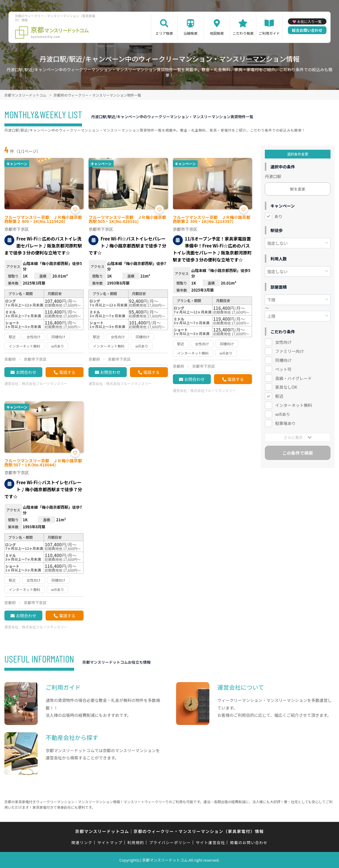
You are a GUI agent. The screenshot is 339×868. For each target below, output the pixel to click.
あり (278, 216)
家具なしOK (286, 387)
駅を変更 (298, 189)
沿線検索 (190, 33)
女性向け (283, 342)
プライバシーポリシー (170, 842)
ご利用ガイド (269, 33)
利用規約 (136, 842)
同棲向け (283, 360)
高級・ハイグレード (293, 378)
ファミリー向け (289, 351)
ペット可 (283, 369)
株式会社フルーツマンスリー (45, 383)
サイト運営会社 (210, 842)
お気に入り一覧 (309, 21)
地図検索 (217, 33)
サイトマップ (110, 842)
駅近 (279, 396)
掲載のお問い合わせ (249, 842)
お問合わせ (26, 372)
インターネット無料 (293, 405)
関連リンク (82, 842)
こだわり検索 (243, 33)
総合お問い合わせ (307, 30)
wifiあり (282, 414)
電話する (67, 372)
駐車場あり (285, 423)
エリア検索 (164, 33)
